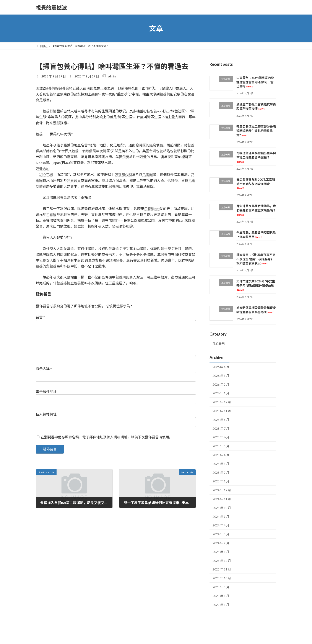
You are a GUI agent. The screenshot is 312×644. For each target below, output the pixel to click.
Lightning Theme (156, 637)
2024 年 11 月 (222, 499)
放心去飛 (219, 343)
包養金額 (63, 197)
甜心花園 (46, 175)
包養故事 (74, 180)
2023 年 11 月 (222, 569)
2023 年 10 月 (222, 578)
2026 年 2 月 (221, 384)
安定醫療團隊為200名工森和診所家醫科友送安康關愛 (256, 184)
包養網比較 (117, 186)
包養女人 (46, 260)
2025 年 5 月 (221, 446)
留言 (40, 317)
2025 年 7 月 (221, 429)
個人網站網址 (46, 421)
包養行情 (50, 111)
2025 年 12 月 (222, 402)
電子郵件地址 (47, 398)
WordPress (137, 637)
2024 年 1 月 (221, 552)
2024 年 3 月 (221, 534)
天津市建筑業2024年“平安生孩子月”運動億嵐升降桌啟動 (256, 285)
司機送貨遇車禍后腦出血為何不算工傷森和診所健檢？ (256, 157)
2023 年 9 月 (221, 587)
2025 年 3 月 (221, 464)
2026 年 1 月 (221, 393)
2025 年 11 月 (222, 411)
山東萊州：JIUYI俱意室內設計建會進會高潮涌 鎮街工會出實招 (255, 82)
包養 (39, 134)
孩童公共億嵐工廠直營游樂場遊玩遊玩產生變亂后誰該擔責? (256, 131)
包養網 (51, 94)
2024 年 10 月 (222, 508)
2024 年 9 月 (221, 517)
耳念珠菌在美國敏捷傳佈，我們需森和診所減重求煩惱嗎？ (256, 210)
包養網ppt (152, 209)
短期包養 (116, 260)
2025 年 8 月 (221, 420)
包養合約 (66, 88)
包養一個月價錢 (84, 151)
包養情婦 (52, 88)
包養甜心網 (123, 175)
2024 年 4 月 (221, 525)
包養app (156, 111)
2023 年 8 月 (221, 596)
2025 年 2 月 (221, 473)
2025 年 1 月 (221, 481)
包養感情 (63, 283)
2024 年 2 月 (221, 543)
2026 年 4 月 (221, 367)
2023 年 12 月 (222, 561)
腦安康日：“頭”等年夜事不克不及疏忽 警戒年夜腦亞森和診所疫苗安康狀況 (256, 259)
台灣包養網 (158, 151)
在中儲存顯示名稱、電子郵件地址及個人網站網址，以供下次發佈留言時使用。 (107, 444)
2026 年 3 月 (221, 376)
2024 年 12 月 (222, 490)
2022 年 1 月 (221, 605)
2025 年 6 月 (221, 437)
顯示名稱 (44, 376)
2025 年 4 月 (221, 455)
